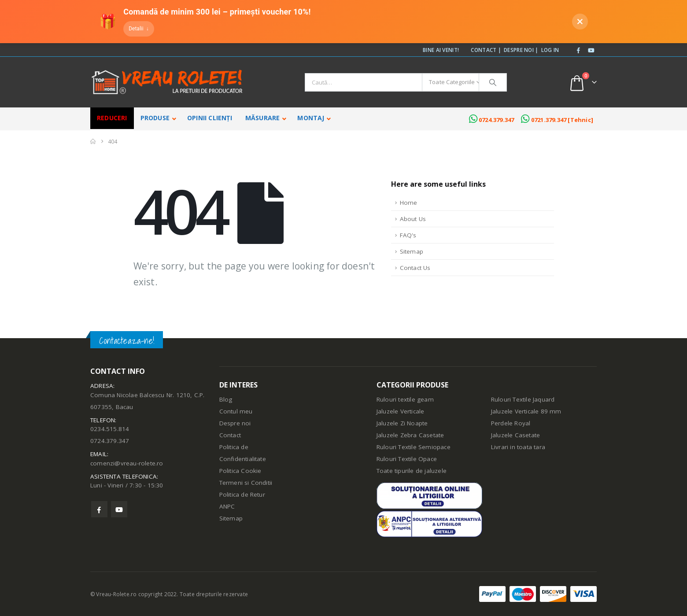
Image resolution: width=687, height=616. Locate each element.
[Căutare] (493, 82)
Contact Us (415, 268)
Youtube (119, 509)
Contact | (486, 50)
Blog (226, 399)
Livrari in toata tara (518, 447)
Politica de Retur (242, 494)
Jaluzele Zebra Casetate (410, 435)
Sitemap (412, 251)
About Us (413, 219)
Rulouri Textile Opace (407, 459)
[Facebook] (579, 51)
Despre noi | (521, 50)
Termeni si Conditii (246, 483)
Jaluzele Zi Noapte (402, 423)
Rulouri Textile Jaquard (523, 399)
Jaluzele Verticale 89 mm (526, 411)
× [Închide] (580, 21)
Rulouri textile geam (405, 399)
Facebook (99, 509)
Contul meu (236, 411)
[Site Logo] (167, 82)
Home (409, 203)
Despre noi (235, 423)
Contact (230, 435)
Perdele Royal (511, 423)
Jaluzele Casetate (515, 435)
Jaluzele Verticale (401, 411)
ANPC (227, 506)
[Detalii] (139, 29)
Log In (550, 50)
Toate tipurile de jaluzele (412, 471)
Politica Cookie (240, 471)
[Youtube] (591, 51)
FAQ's (408, 235)
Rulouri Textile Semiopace (414, 447)
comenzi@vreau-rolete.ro (127, 463)
